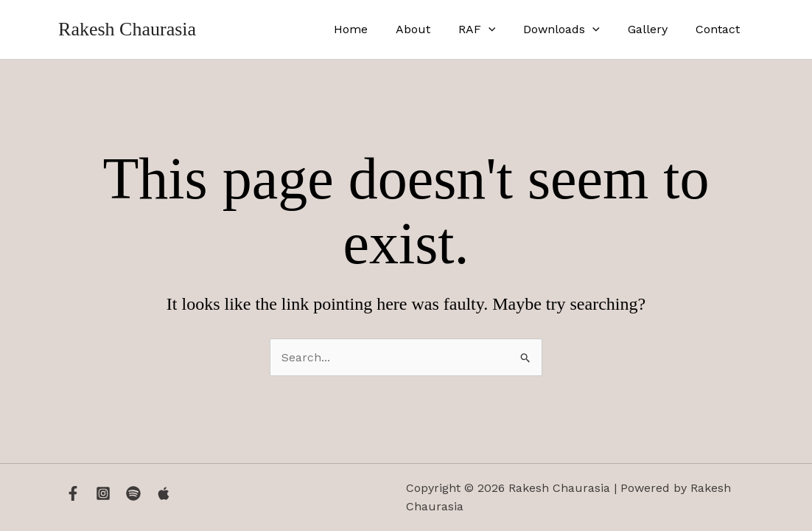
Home (375, 29)
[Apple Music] (164, 493)
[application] (504, 29)
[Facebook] (73, 493)
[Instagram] (103, 493)
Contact (720, 29)
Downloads (573, 29)
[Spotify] (133, 493)
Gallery (654, 29)
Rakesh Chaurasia (127, 29)
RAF (493, 29)
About (433, 29)
